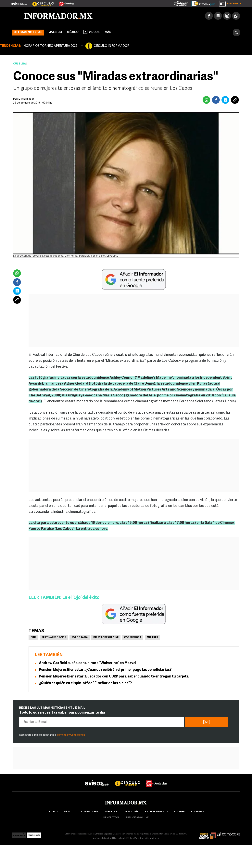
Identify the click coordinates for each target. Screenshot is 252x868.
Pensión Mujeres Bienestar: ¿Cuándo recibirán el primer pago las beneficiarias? (105, 670)
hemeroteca (111, 818)
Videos (92, 32)
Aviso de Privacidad (103, 839)
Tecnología (131, 812)
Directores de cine (106, 638)
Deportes (111, 812)
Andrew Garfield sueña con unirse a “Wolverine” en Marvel (88, 664)
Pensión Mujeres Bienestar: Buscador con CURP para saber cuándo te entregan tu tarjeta (114, 677)
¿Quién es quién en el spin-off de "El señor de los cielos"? (85, 684)
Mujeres (152, 638)
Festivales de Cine (54, 638)
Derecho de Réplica (124, 839)
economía (198, 812)
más (111, 33)
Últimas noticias (28, 33)
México (73, 33)
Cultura (19, 64)
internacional (89, 812)
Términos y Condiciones (71, 736)
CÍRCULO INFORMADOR (111, 47)
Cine (33, 638)
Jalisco (56, 33)
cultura (179, 812)
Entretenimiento (156, 812)
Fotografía (80, 638)
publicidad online (137, 818)
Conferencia (133, 638)
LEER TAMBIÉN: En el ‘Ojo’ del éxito (64, 598)
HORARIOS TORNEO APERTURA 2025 (50, 47)
